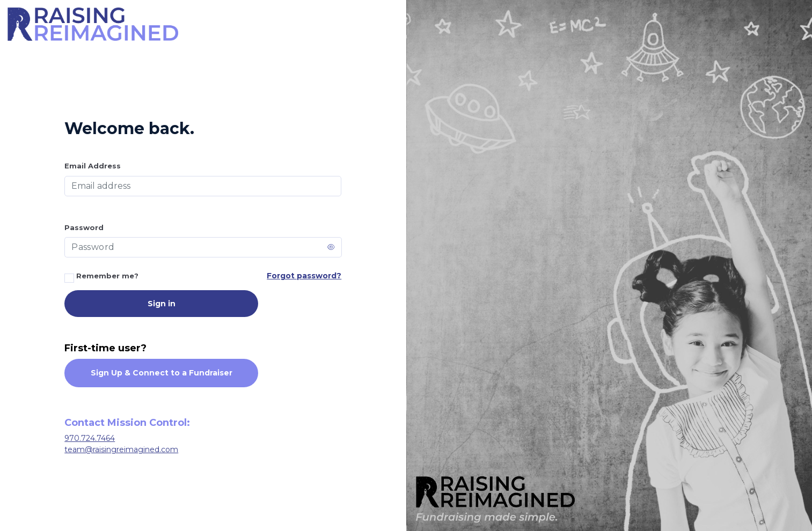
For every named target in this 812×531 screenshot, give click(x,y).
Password (84, 227)
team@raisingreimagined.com (121, 449)
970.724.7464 (90, 438)
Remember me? (101, 277)
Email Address (93, 166)
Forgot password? (304, 276)
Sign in (162, 304)
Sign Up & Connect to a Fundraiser (162, 373)
